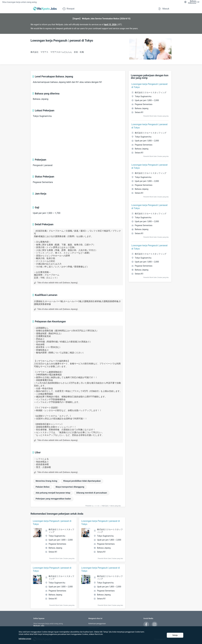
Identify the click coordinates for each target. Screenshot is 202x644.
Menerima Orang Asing (46, 481)
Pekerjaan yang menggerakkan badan (53, 499)
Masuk (164, 9)
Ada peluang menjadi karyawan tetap (53, 493)
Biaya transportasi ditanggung (70, 487)
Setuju (175, 635)
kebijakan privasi (25, 639)
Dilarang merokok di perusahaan (92, 493)
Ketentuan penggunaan (97, 624)
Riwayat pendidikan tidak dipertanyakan (82, 481)
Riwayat (68, 9)
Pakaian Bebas (43, 487)
